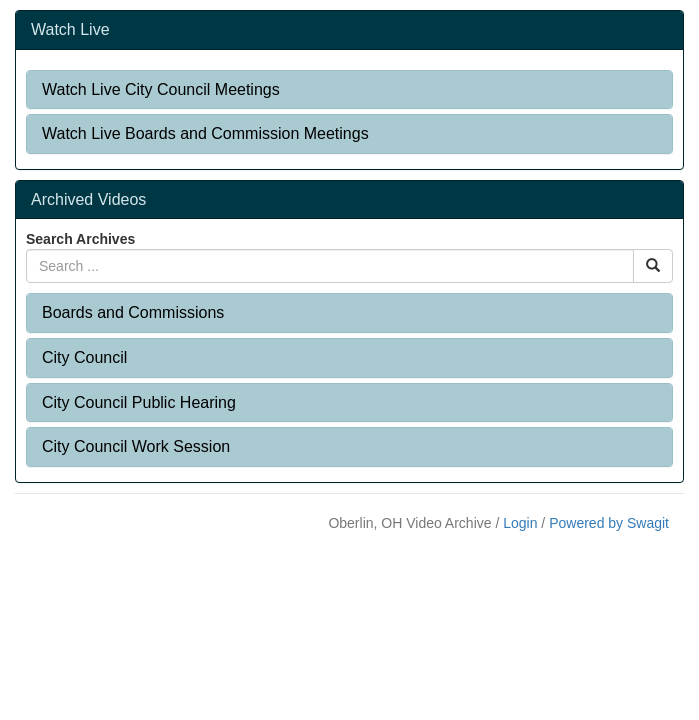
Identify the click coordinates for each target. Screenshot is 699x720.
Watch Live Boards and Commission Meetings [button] (205, 133)
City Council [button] (84, 357)
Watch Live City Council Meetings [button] (161, 89)
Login (520, 523)
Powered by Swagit (609, 523)
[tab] (349, 90)
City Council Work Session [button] (136, 446)
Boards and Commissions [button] (133, 312)
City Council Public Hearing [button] (139, 402)
